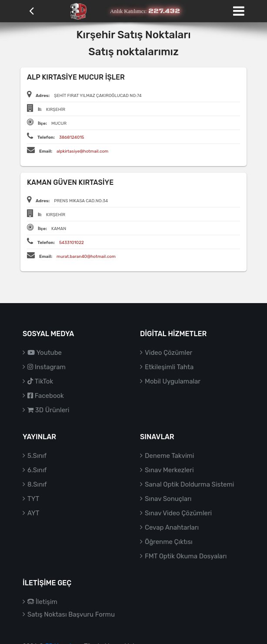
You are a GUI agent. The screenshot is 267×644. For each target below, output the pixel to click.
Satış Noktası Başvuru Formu (71, 614)
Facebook (46, 396)
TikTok (40, 381)
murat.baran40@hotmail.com (86, 257)
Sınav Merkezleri (169, 470)
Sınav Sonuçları (168, 499)
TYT (33, 499)
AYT (33, 513)
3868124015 (72, 137)
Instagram (47, 367)
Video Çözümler (169, 353)
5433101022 (72, 243)
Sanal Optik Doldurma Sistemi (189, 484)
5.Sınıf (37, 456)
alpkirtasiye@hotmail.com (82, 151)
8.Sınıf (37, 484)
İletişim (42, 602)
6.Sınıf (37, 470)
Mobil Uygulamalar (173, 381)
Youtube (45, 353)
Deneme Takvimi (170, 456)
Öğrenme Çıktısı (169, 542)
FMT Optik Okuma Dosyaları (186, 556)
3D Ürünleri (48, 410)
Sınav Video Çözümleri (178, 513)
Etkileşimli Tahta (169, 367)
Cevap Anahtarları (172, 527)
